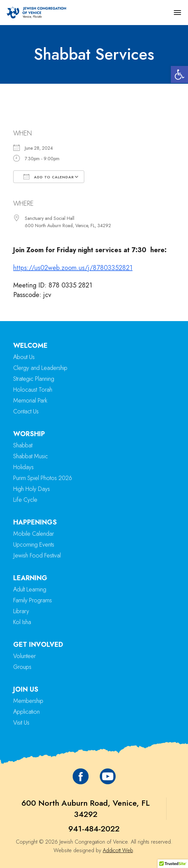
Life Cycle (25, 500)
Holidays (23, 467)
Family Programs (33, 600)
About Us (24, 357)
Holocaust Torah (33, 390)
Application (26, 712)
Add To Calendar (49, 177)
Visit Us (21, 723)
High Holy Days (32, 489)
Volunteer (24, 656)
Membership (28, 701)
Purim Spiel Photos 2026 (43, 478)
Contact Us (26, 411)
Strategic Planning (34, 379)
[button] (179, 75)
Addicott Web (118, 850)
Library (21, 611)
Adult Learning (30, 589)
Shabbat (23, 445)
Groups (22, 667)
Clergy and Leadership (40, 368)
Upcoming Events (34, 545)
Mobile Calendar (34, 534)
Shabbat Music (31, 456)
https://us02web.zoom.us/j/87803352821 (73, 268)
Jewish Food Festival (37, 555)
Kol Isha (22, 622)
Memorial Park (30, 401)
